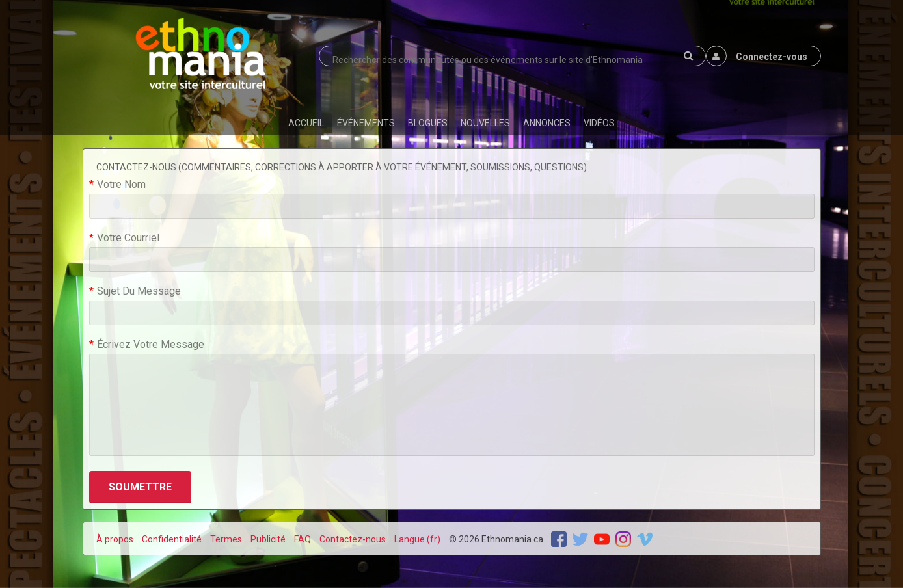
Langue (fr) (417, 539)
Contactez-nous (353, 539)
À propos (115, 539)
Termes (226, 539)
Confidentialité (172, 539)
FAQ (303, 539)
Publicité (268, 539)
